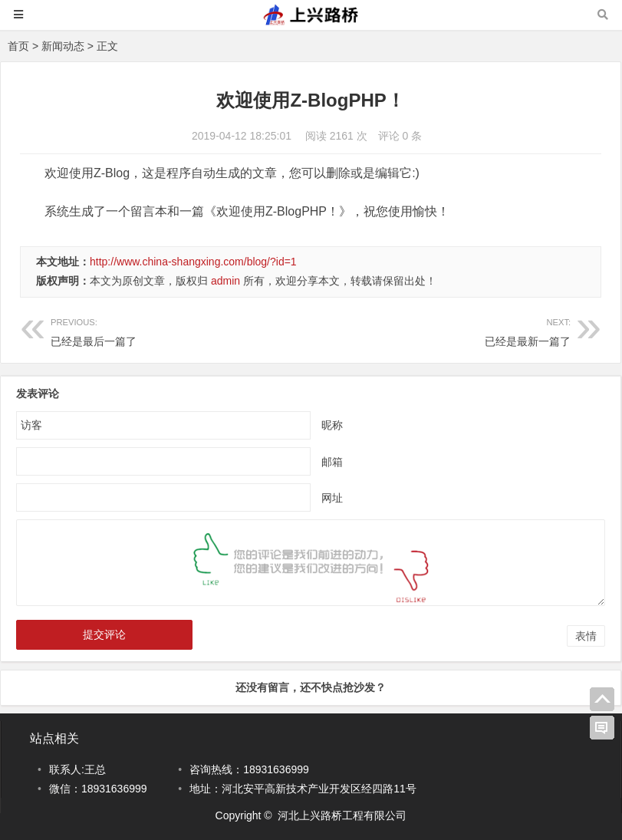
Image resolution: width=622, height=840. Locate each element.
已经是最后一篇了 (94, 341)
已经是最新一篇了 (528, 341)
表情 (586, 636)
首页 (18, 46)
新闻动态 (63, 46)
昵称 (332, 425)
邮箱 (332, 462)
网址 (332, 498)
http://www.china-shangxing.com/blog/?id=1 (193, 262)
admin (225, 281)
